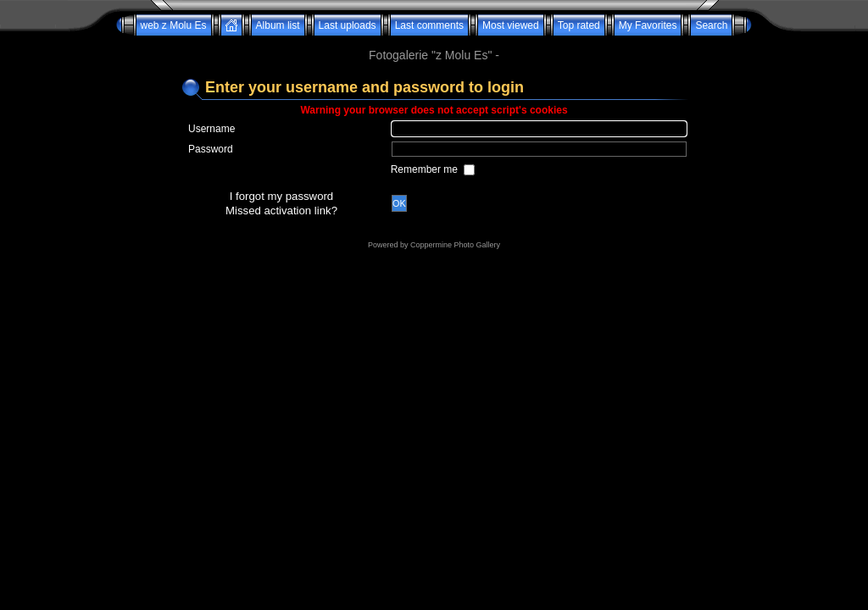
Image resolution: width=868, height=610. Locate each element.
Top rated (579, 25)
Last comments (429, 25)
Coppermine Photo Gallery (455, 245)
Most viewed (511, 25)
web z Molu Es (174, 25)
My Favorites (648, 25)
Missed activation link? (281, 211)
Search (711, 25)
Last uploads (348, 25)
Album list (278, 25)
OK (399, 203)
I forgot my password (281, 196)
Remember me (426, 169)
